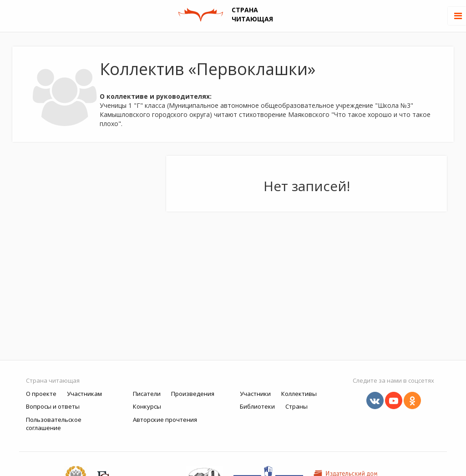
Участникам (84, 394)
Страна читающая (53, 380)
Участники (255, 394)
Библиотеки (257, 406)
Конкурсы (147, 406)
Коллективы (299, 394)
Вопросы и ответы (53, 406)
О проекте (41, 394)
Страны (296, 406)
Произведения (193, 394)
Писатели (147, 394)
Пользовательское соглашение (54, 424)
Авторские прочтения (165, 420)
